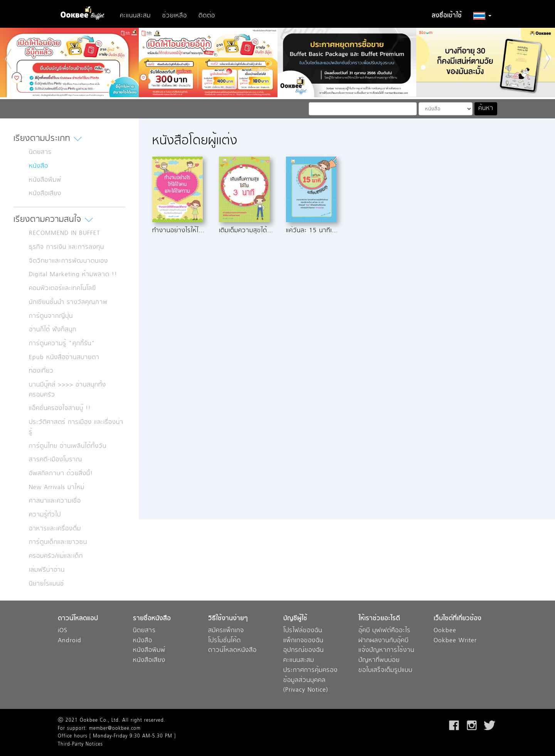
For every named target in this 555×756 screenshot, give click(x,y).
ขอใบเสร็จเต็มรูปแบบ (385, 671)
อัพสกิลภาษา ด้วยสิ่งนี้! (61, 474)
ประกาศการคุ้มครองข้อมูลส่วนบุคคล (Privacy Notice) (310, 680)
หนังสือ (39, 166)
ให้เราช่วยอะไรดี (379, 619)
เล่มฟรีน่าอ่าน (47, 570)
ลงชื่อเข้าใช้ (447, 16)
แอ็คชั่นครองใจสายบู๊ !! (60, 408)
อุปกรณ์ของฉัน (304, 651)
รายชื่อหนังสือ (152, 619)
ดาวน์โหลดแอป (78, 619)
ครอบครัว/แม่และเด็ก (56, 556)
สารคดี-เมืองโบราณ (55, 460)
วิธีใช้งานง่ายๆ (228, 619)
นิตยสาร (40, 152)
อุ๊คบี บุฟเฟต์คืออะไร (384, 631)
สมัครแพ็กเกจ (226, 631)
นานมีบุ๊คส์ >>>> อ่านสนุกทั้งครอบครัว (67, 390)
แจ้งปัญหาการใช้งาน (386, 651)
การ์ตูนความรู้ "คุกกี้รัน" (62, 344)
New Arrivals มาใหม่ (57, 488)
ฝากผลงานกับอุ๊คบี (383, 641)
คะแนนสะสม (135, 16)
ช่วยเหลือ (175, 16)
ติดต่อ (207, 16)
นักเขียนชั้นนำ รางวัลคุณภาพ (68, 302)
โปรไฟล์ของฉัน (303, 631)
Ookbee (445, 631)
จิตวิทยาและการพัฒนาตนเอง (68, 261)
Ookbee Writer (455, 641)
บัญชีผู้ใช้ (295, 619)
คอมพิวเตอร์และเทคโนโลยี (62, 289)
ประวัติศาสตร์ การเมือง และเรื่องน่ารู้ (76, 427)
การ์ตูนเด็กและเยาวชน (58, 542)
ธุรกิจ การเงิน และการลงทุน (66, 247)
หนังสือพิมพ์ (45, 180)
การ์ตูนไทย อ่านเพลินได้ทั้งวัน (68, 446)
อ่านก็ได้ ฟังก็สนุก (53, 330)
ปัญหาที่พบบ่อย (379, 661)
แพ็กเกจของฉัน (303, 641)
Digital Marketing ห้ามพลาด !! (73, 275)
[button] (482, 16)
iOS (63, 631)
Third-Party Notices (80, 744)
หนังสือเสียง (45, 194)
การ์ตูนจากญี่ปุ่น (51, 316)
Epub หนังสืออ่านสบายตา (64, 358)
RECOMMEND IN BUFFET (65, 233)
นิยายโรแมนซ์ (46, 584)
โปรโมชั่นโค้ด (225, 641)
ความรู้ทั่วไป (45, 515)
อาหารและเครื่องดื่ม (55, 529)
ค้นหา (486, 108)
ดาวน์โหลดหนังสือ (232, 651)
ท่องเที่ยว (41, 371)
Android (70, 641)
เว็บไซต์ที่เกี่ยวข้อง (457, 619)
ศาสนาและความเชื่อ (55, 501)
